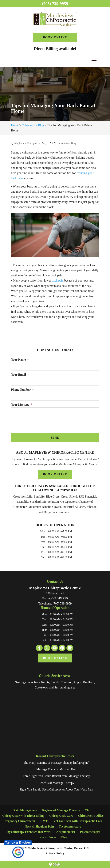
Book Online (55, 37)
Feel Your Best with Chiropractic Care (77, 821)
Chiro (88, 810)
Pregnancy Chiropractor (19, 821)
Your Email (20, 375)
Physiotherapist (90, 832)
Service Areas (47, 837)
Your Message (22, 405)
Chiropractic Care (61, 816)
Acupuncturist (66, 832)
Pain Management (25, 810)
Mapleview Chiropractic (27, 143)
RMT (44, 821)
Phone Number (22, 390)
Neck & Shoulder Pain (39, 826)
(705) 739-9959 (55, 4)
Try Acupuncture (70, 826)
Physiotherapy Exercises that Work (28, 832)
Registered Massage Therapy (61, 810)
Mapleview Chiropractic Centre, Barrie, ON (60, 848)
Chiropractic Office (91, 816)
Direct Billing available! (55, 49)
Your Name (20, 360)
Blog (64, 837)
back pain (58, 280)
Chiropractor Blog (66, 143)
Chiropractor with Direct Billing (23, 816)
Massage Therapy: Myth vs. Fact (56, 769)
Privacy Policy (55, 853)
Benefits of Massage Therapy (56, 783)
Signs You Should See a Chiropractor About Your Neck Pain (56, 789)
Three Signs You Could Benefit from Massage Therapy (56, 776)
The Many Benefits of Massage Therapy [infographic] (56, 763)
